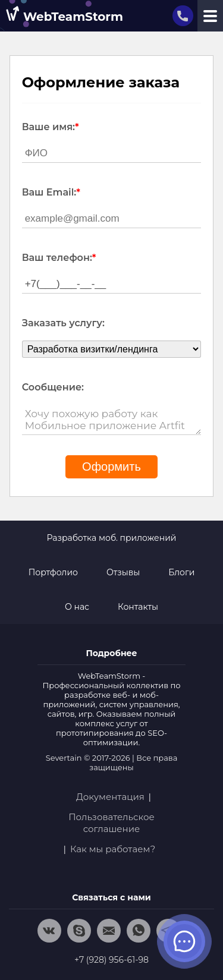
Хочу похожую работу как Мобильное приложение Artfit (112, 420)
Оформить (111, 467)
